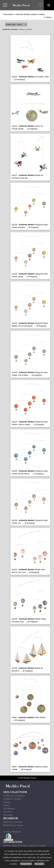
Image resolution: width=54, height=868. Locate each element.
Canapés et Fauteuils (12, 799)
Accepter (39, 864)
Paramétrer (26, 864)
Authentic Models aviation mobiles (30, 14)
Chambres (8, 812)
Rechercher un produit (13, 822)
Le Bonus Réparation (12, 832)
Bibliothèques (9, 809)
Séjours (7, 805)
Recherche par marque (13, 825)
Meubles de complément (14, 796)
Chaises (7, 802)
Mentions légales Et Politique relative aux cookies (25, 846)
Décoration (9, 14)
